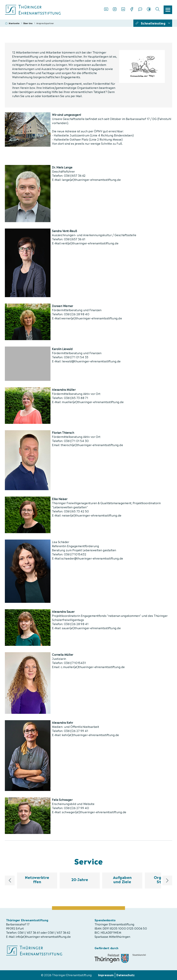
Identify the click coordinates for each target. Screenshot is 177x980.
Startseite (14, 23)
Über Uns (28, 23)
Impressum (106, 975)
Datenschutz (125, 975)
